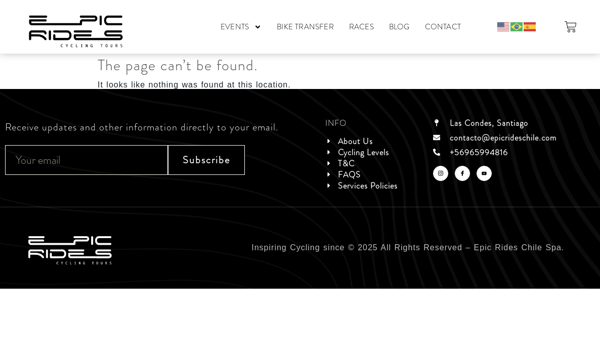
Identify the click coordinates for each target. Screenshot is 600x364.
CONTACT (443, 27)
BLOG (399, 27)
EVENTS (241, 27)
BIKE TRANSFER (305, 27)
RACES (361, 27)
